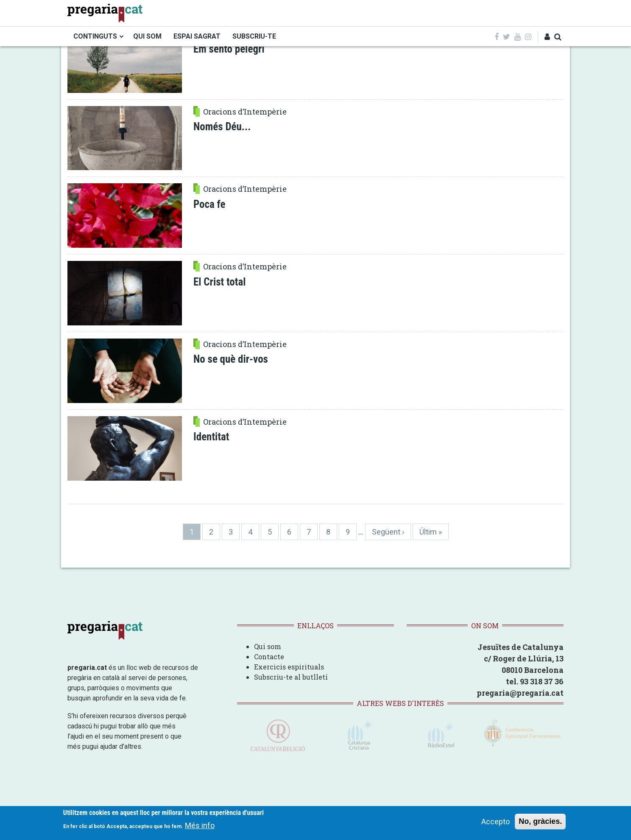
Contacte (269, 657)
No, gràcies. (540, 822)
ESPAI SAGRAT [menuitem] (197, 36)
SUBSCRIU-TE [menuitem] (254, 36)
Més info (200, 826)
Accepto (496, 822)
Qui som (268, 646)
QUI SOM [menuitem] (147, 36)
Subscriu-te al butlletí (291, 677)
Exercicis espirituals (289, 667)
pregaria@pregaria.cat (520, 693)
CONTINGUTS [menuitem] (95, 36)
